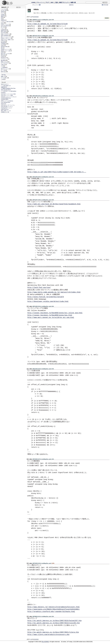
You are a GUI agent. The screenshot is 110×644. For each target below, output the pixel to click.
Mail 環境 (3, 42)
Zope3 (3, 45)
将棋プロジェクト (64, 2)
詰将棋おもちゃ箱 (5, 112)
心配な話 (3, 65)
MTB (2, 17)
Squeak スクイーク (5, 49)
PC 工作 (3, 27)
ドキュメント (40, 2)
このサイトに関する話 (6, 22)
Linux (2, 23)
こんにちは (4, 9)
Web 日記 (3, 72)
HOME (33, 2)
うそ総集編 (4, 67)
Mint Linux (3, 55)
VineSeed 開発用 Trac (6, 98)
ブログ (47, 2)
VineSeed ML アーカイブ (7, 108)
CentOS (3, 56)
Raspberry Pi (4, 58)
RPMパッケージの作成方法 (7, 101)
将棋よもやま (4, 62)
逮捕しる (3, 77)
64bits (2, 52)
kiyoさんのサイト (5, 84)
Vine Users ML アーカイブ (7, 106)
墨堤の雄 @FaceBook (6, 90)
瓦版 (56, 2)
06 (38, 17)
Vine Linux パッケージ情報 (7, 95)
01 (31, 17)
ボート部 (3, 70)
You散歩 (3, 15)
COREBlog (4, 44)
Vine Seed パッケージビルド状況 (8, 94)
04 (35, 17)
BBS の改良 (4, 31)
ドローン (3, 28)
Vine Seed (3, 33)
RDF (19, 7)
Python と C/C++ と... (6, 38)
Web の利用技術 (5, 35)
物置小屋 (73, 2)
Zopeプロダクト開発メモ (7, 40)
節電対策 (3, 20)
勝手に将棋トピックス (6, 111)
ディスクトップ (5, 59)
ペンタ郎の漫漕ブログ (6, 86)
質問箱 (3, 12)
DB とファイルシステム (6, 37)
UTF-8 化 (3, 41)
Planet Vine (4, 104)
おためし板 (4, 10)
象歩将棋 (3, 60)
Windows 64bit (4, 47)
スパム (4, 75)
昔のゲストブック (5, 69)
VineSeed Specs (5, 100)
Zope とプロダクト (5, 34)
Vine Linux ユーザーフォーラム (8, 105)
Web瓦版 (105, 5)
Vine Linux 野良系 (5, 26)
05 (37, 17)
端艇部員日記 (4, 87)
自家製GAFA (4, 30)
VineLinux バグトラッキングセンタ (9, 97)
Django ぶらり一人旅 (6, 51)
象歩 (71, 5)
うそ (2, 66)
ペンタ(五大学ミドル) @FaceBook (9, 91)
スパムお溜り (4, 78)
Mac (2, 48)
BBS (52, 2)
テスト (3, 13)
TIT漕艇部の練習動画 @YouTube (8, 88)
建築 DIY (3, 16)
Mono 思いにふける (5, 54)
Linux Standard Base (6, 102)
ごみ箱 (3, 79)
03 (34, 17)
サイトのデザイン (5, 63)
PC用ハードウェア (5, 24)
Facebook (3, 93)
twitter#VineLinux (5, 109)
